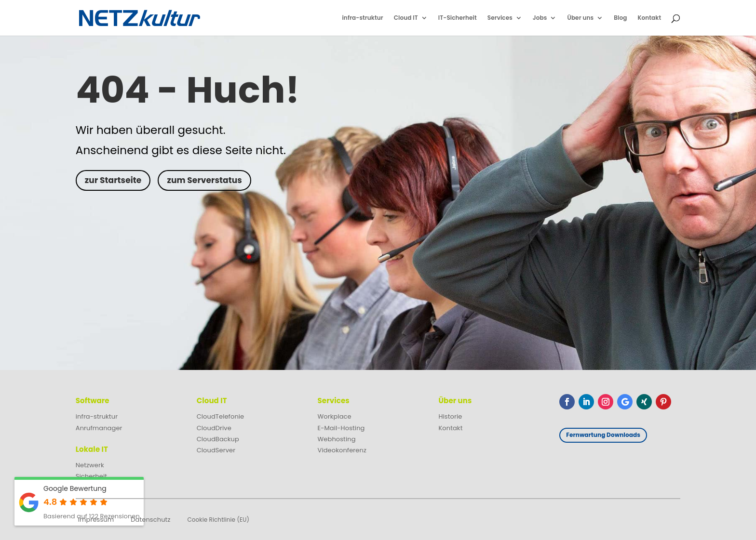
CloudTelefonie (221, 416)
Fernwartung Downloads (603, 435)
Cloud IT (406, 18)
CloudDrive (214, 428)
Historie (450, 416)
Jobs (540, 18)
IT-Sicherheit (458, 18)
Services (500, 18)
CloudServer (216, 450)
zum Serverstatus (204, 180)
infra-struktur (362, 18)
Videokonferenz (342, 450)
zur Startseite (113, 180)
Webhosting (337, 439)
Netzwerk (90, 465)
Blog (620, 18)
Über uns (580, 18)
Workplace (335, 416)
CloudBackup (218, 439)
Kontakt (649, 18)
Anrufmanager (99, 428)
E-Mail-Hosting (341, 428)
